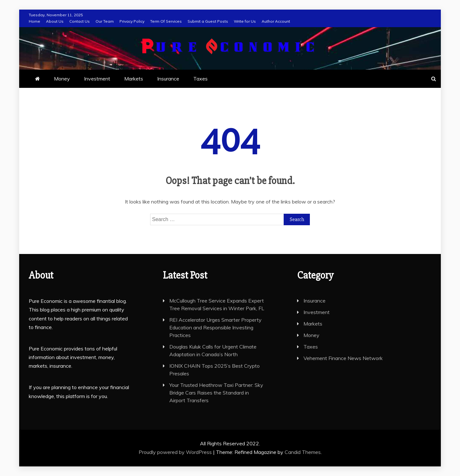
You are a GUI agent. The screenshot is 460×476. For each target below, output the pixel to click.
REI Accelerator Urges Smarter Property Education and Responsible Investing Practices (215, 327)
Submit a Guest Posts (208, 21)
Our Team (105, 21)
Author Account (276, 21)
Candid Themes (303, 452)
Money (62, 79)
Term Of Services (166, 21)
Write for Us (245, 21)
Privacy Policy (132, 21)
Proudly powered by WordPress (176, 452)
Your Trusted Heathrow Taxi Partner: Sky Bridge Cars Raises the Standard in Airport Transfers (216, 393)
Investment (97, 79)
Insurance (168, 79)
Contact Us (80, 21)
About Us (55, 21)
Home (34, 21)
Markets (134, 79)
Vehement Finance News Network (343, 358)
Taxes (200, 79)
